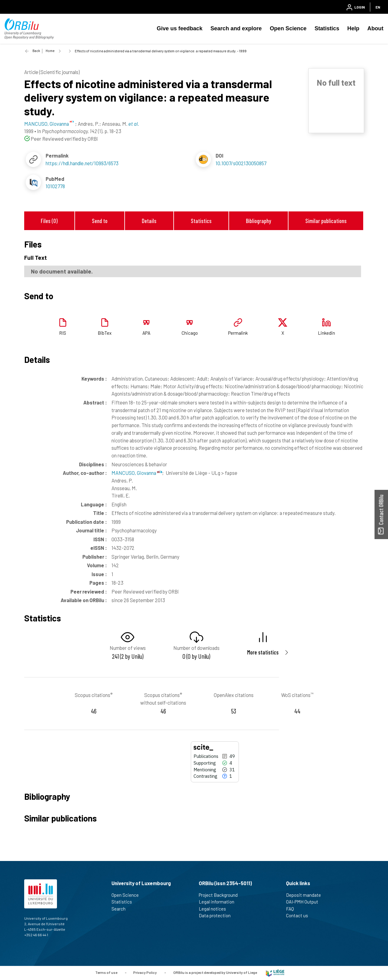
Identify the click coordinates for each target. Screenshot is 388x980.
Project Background (221, 895)
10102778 (55, 186)
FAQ (293, 909)
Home (50, 51)
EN (378, 7)
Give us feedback (180, 28)
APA (146, 333)
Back (36, 51)
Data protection (217, 915)
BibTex (105, 333)
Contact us (300, 915)
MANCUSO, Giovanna (137, 473)
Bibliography (258, 221)
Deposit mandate (306, 895)
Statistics (327, 28)
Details (149, 221)
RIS (63, 333)
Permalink (238, 333)
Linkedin (326, 333)
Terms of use (106, 972)
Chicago (190, 333)
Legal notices (215, 909)
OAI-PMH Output (305, 902)
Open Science (288, 28)
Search (121, 909)
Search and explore (236, 28)
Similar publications (326, 221)
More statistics (263, 652)
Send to (100, 221)
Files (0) (49, 221)
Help (353, 28)
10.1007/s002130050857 (241, 163)
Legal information (219, 902)
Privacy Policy (145, 972)
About (375, 28)
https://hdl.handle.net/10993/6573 (82, 163)
